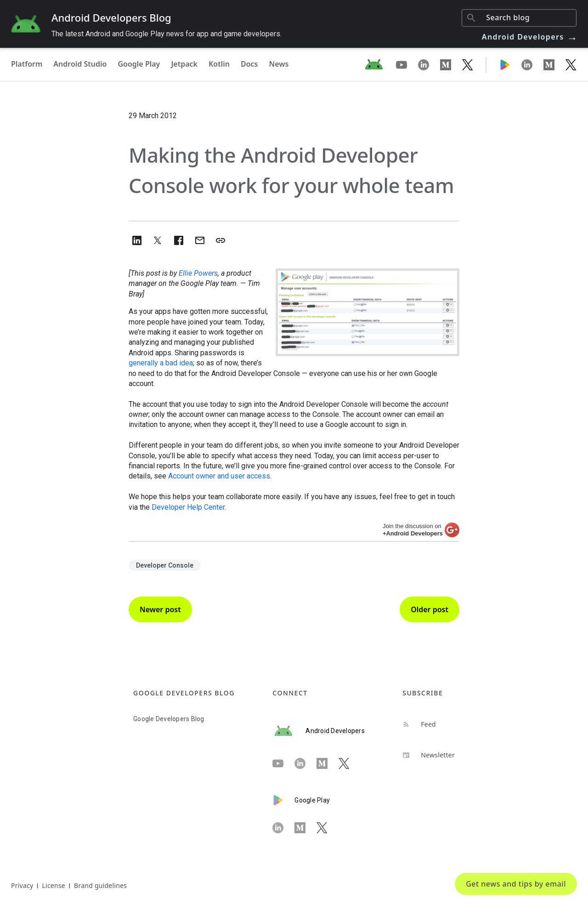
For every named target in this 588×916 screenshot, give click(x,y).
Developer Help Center (188, 507)
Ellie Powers (198, 273)
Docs (249, 64)
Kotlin (219, 64)
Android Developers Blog (111, 17)
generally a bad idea (161, 363)
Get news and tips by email (516, 884)
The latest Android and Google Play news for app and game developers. (167, 34)
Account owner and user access (219, 476)
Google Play (139, 64)
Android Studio (80, 64)
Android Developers (530, 37)
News (279, 64)
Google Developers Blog (169, 719)
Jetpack (184, 64)
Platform (27, 64)
